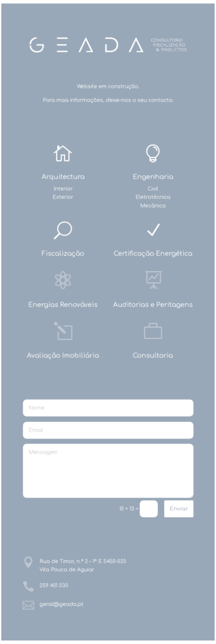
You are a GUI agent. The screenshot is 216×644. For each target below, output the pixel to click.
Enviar (178, 509)
